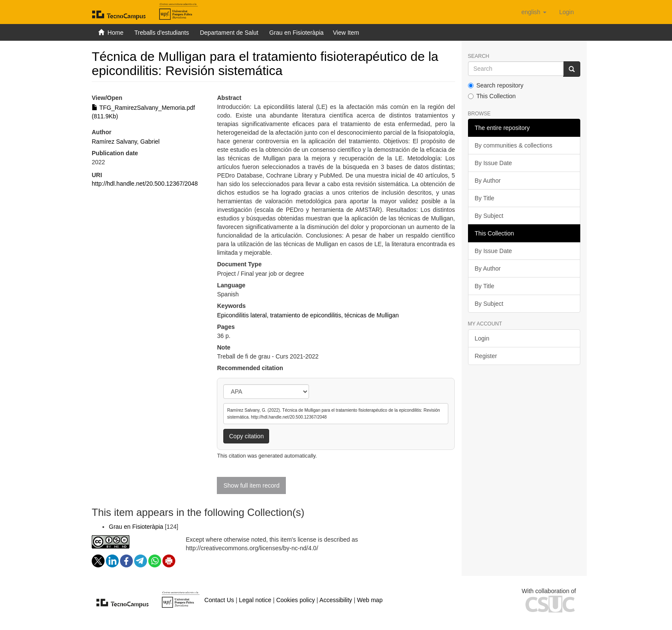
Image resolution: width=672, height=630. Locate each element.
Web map (370, 600)
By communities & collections (514, 145)
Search (479, 56)
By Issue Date (493, 163)
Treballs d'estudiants (161, 33)
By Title (485, 198)
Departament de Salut (229, 33)
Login (482, 338)
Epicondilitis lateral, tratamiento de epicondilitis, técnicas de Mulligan (308, 315)
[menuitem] (567, 12)
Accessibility (336, 600)
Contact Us (219, 600)
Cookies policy (295, 600)
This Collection (492, 96)
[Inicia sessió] (567, 12)
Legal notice (255, 600)
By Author (488, 181)
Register (486, 356)
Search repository (496, 85)
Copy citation (246, 436)
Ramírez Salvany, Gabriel (126, 142)
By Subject (489, 216)
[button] (534, 12)
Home (115, 33)
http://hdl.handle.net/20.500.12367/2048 (145, 184)
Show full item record (251, 485)
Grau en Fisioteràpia (296, 33)
